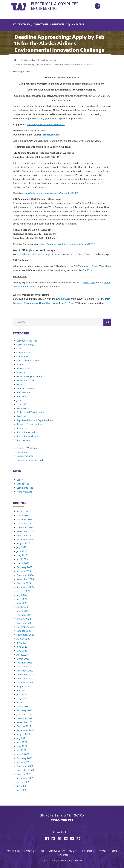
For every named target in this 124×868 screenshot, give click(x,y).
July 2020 (22, 786)
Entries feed (23, 484)
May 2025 (22, 555)
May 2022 (22, 698)
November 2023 (25, 627)
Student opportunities (28, 436)
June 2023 (22, 647)
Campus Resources (27, 341)
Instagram (61, 838)
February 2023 (24, 663)
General (21, 372)
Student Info (21, 24)
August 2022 (23, 687)
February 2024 (24, 615)
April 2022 (22, 702)
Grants (20, 384)
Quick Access (76, 24)
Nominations (23, 408)
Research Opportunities (29, 424)
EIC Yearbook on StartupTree (89, 266)
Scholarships (23, 428)
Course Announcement (29, 360)
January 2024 (24, 619)
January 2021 (24, 762)
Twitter (54, 838)
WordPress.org (24, 492)
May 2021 (22, 746)
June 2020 (22, 790)
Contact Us (30, 851)
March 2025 (23, 563)
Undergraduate (25, 456)
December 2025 (25, 527)
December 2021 (25, 718)
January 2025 (24, 571)
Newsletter (62, 855)
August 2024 (23, 591)
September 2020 (25, 778)
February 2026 (24, 519)
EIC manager (63, 299)
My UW (73, 851)
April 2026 (22, 511)
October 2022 (24, 678)
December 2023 (25, 623)
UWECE (61, 6)
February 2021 (24, 758)
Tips (19, 444)
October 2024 (24, 583)
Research (58, 24)
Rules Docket (88, 851)
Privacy (102, 851)
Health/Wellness (25, 388)
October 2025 (24, 535)
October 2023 (24, 631)
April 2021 (22, 750)
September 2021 (25, 730)
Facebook (48, 838)
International (23, 392)
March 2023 (23, 659)
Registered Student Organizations (35, 420)
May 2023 (22, 651)
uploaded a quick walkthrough (34, 254)
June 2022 (22, 694)
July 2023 (22, 643)
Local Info (22, 404)
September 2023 (25, 635)
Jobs (19, 400)
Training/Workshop (27, 448)
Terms (114, 851)
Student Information (27, 432)
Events (20, 364)
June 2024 (22, 599)
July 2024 (22, 595)
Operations (41, 24)
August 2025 (23, 543)
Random (21, 416)
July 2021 (22, 738)
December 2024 (25, 575)
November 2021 (25, 722)
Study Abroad (24, 440)
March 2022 (23, 706)
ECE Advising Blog (27, 60)
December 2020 (25, 766)
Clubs (20, 349)
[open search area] (97, 6)
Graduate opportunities (48, 60)
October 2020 (24, 774)
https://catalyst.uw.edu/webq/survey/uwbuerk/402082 (51, 193)
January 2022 (24, 714)
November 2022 (25, 675)
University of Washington (22, 6)
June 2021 (22, 742)
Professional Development (31, 412)
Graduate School (25, 380)
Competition (23, 352)
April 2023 (22, 655)
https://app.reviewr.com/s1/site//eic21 (46, 125)
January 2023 (24, 667)
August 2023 (23, 639)
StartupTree (89, 282)
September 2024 (25, 587)
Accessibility (13, 851)
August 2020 (23, 782)
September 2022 (25, 682)
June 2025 (22, 551)
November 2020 (25, 770)
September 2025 (25, 539)
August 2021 (23, 734)
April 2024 (22, 607)
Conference (22, 357)
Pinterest (79, 838)
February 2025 (24, 567)
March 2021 (23, 754)
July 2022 (22, 690)
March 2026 (23, 515)
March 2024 (23, 611)
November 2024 (25, 579)
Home (15, 59)
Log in (20, 480)
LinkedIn (73, 838)
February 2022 (24, 710)
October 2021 (24, 726)
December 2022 (25, 671)
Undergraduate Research (30, 460)
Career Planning (25, 345)
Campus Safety (57, 851)
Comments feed (25, 488)
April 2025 (22, 559)
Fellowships (23, 368)
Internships (23, 396)
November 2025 (25, 531)
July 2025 (22, 547)
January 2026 (24, 523)
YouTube (67, 838)
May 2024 (22, 603)
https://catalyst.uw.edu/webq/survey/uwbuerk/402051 (68, 244)
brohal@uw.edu (51, 135)
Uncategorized (24, 452)
